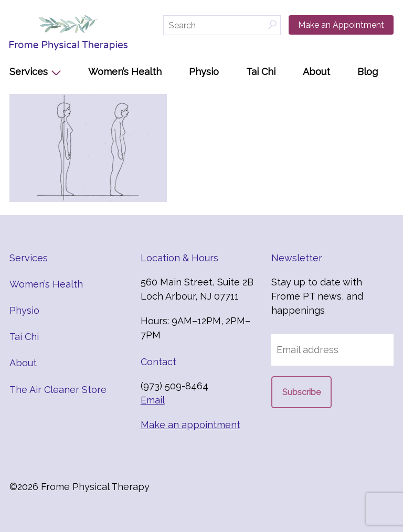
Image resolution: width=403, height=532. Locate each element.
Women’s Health (125, 72)
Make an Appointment (341, 25)
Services (29, 72)
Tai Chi (261, 72)
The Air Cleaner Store (58, 390)
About (316, 72)
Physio (204, 72)
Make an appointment (190, 425)
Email (153, 400)
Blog (368, 72)
